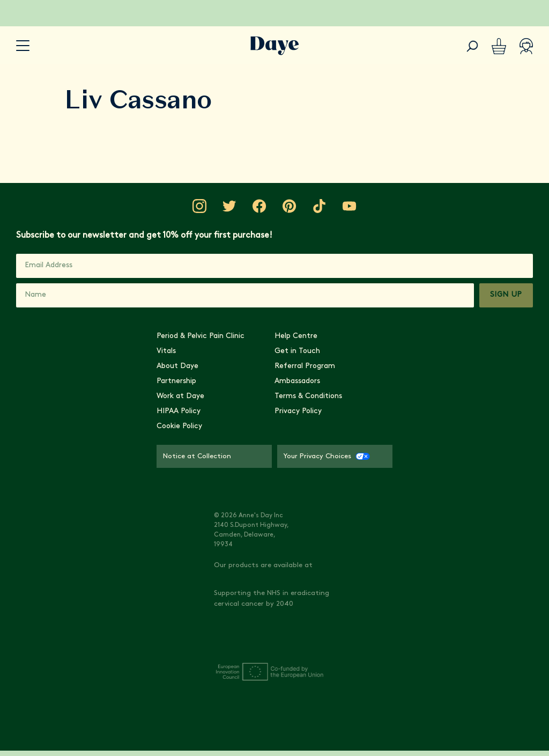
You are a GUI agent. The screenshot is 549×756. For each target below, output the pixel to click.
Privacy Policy (298, 538)
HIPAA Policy (179, 538)
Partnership (176, 508)
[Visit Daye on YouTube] (355, 431)
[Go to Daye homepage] (275, 46)
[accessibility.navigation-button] (23, 46)
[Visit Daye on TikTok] (323, 431)
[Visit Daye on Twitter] (226, 431)
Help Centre (296, 463)
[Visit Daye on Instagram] (194, 431)
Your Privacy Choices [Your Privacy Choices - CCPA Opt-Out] (327, 583)
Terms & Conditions (308, 523)
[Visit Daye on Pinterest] (291, 431)
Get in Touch (297, 478)
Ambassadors (297, 508)
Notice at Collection (197, 583)
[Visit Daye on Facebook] (258, 431)
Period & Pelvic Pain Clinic (201, 463)
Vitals (166, 478)
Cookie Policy (179, 553)
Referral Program (305, 493)
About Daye (177, 493)
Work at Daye (180, 523)
